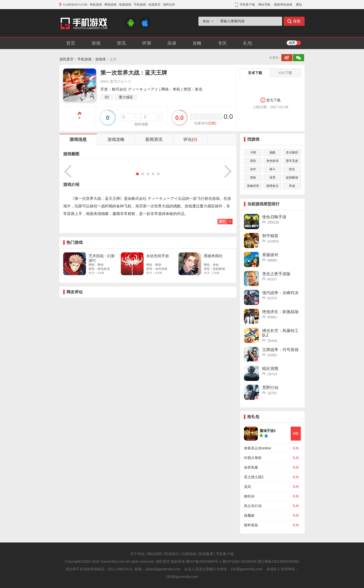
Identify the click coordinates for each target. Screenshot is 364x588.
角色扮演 (272, 161)
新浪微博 (206, 554)
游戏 (96, 43)
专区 (222, 43)
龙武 (247, 487)
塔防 (253, 161)
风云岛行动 (253, 506)
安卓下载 (255, 73)
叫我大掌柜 (253, 458)
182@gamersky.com (182, 577)
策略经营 (253, 186)
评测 (147, 43)
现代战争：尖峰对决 (280, 293)
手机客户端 (225, 554)
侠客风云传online (257, 448)
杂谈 (172, 43)
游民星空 (66, 59)
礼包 (248, 43)
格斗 (272, 169)
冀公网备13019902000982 (278, 561)
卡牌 (253, 153)
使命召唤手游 (274, 217)
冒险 (253, 178)
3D (107, 97)
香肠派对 (270, 255)
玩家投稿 (189, 554)
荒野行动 (270, 388)
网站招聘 (155, 554)
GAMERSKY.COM (75, 5)
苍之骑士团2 (254, 477)
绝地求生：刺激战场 (280, 312)
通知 (299, 5)
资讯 (121, 43)
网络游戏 (110, 5)
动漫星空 (154, 5)
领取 (296, 433)
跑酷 (272, 153)
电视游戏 (125, 5)
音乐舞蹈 (292, 153)
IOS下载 (285, 73)
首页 (71, 43)
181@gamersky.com (246, 569)
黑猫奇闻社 (213, 256)
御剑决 (249, 496)
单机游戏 (96, 5)
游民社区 (169, 5)
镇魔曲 (249, 515)
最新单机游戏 (283, 5)
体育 (272, 178)
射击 (292, 169)
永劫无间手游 (157, 256)
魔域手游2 (268, 431)
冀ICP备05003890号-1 (203, 561)
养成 (292, 186)
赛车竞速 (292, 161)
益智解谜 (292, 178)
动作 (253, 169)
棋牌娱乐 (272, 186)
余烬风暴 (251, 467)
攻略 (197, 43)
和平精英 (270, 236)
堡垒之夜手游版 (276, 274)
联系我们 (172, 554)
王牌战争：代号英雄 (280, 350)
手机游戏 (140, 5)
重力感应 (126, 97)
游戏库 (101, 59)
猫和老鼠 (251, 525)
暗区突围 (270, 369)
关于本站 (138, 554)
